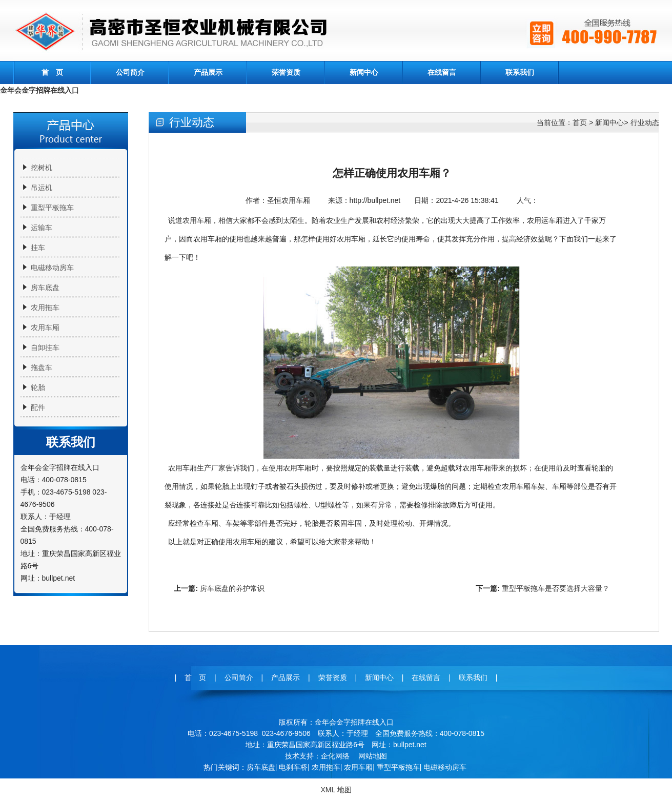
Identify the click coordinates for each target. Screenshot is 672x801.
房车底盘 (45, 287)
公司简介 (130, 72)
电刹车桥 (293, 767)
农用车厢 (45, 327)
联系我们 (520, 72)
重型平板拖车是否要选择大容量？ (556, 588)
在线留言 (442, 72)
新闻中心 (364, 72)
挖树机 (42, 168)
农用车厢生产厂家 (197, 468)
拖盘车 (42, 367)
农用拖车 (45, 307)
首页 (580, 122)
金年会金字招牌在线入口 (39, 90)
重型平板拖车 (52, 208)
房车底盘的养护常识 (232, 588)
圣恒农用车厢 (289, 200)
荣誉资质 (286, 72)
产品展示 (208, 72)
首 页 (52, 72)
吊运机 (42, 188)
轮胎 (38, 387)
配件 (38, 407)
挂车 (38, 248)
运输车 (42, 228)
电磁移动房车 (52, 268)
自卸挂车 (45, 347)
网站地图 (373, 756)
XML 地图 (336, 790)
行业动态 (645, 122)
